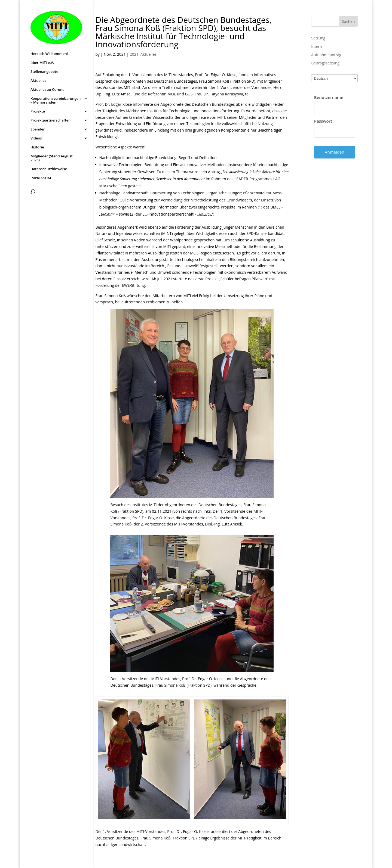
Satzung (318, 38)
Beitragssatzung (325, 63)
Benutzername (329, 97)
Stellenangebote (44, 72)
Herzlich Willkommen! (49, 54)
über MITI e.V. (42, 63)
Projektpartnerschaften (50, 120)
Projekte (38, 111)
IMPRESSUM (41, 178)
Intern (317, 46)
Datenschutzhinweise (49, 169)
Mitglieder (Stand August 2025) (52, 158)
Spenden (38, 129)
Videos (36, 138)
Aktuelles (38, 81)
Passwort (323, 121)
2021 (134, 54)
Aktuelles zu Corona (48, 90)
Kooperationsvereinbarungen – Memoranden (56, 101)
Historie (37, 147)
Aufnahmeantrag (326, 55)
